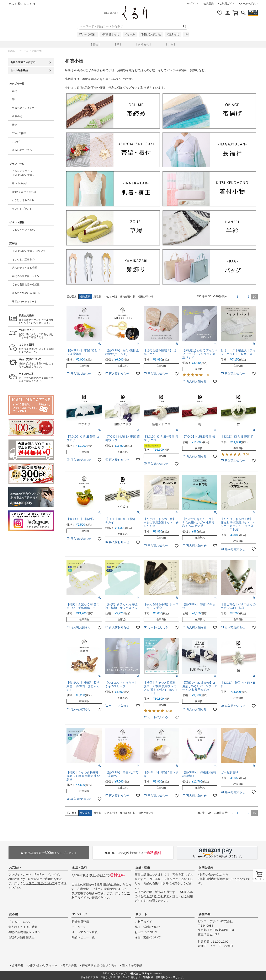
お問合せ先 (206, 867)
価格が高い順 (146, 297)
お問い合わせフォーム (43, 965)
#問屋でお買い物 (151, 34)
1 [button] (238, 297)
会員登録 (209, 4)
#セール (130, 34)
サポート (141, 914)
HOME (12, 51)
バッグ (16, 142)
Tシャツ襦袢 (19, 133)
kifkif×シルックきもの (24, 192)
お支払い (15, 867)
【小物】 (171, 44)
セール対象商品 (19, 70)
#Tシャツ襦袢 (87, 34)
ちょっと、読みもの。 (25, 259)
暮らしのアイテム (22, 150)
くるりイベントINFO (24, 230)
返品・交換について (148, 937)
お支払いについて (146, 932)
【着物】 (95, 44)
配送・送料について (148, 927)
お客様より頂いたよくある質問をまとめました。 (36, 348)
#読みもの (173, 34)
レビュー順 (111, 297)
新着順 (97, 297)
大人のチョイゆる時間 (25, 268)
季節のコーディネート (25, 302)
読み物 (14, 914)
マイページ (80, 914)
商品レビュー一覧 (83, 937)
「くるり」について (21, 922)
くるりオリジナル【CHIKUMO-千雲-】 (24, 173)
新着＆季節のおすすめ (23, 62)
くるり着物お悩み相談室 (26, 285)
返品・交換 (143, 867)
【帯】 (118, 44)
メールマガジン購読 (85, 932)
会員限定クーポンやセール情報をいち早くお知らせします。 (36, 319)
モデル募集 (70, 965)
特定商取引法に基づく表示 (99, 965)
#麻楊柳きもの (110, 34)
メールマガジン (249, 4)
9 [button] (249, 297)
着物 (15, 91)
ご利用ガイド (227, 4)
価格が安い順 (128, 297)
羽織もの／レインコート (26, 108)
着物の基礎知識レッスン (26, 276)
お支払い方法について (40, 883)
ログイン (193, 4)
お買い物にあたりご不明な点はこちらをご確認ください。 (36, 334)
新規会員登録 (80, 922)
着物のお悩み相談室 (21, 937)
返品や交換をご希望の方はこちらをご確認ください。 (36, 363)
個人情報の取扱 (132, 965)
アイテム (24, 51)
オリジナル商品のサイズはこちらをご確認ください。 (36, 377)
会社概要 (204, 914)
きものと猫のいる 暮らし (26, 293)
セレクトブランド (22, 209)
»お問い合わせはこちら (213, 875)
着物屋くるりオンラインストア (135, 13)
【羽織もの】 (144, 44)
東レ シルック (20, 183)
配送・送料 (80, 867)
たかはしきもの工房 (23, 200)
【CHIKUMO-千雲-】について (29, 251)
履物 (15, 125)
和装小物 (17, 116)
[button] (232, 297)
